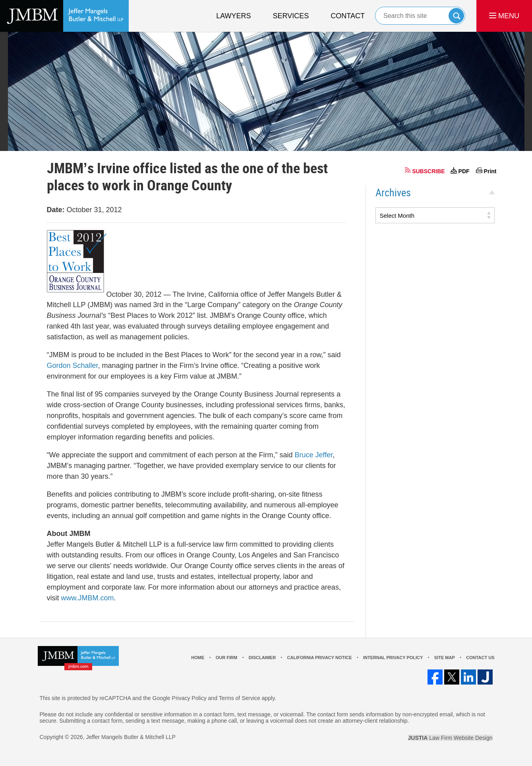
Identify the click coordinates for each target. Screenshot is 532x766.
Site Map (445, 658)
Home (198, 658)
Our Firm (226, 658)
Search (456, 16)
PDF (464, 171)
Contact (348, 16)
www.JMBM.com (88, 598)
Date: (56, 210)
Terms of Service (240, 698)
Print (490, 171)
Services (291, 16)
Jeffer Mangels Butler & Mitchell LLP (131, 737)
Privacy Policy (189, 698)
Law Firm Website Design (450, 738)
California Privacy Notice (320, 658)
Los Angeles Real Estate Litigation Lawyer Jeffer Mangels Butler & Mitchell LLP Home (64, 16)
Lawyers (233, 16)
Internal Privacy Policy (393, 658)
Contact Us (480, 658)
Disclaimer (262, 658)
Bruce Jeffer (313, 455)
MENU (504, 16)
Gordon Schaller (73, 366)
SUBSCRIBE (428, 171)
